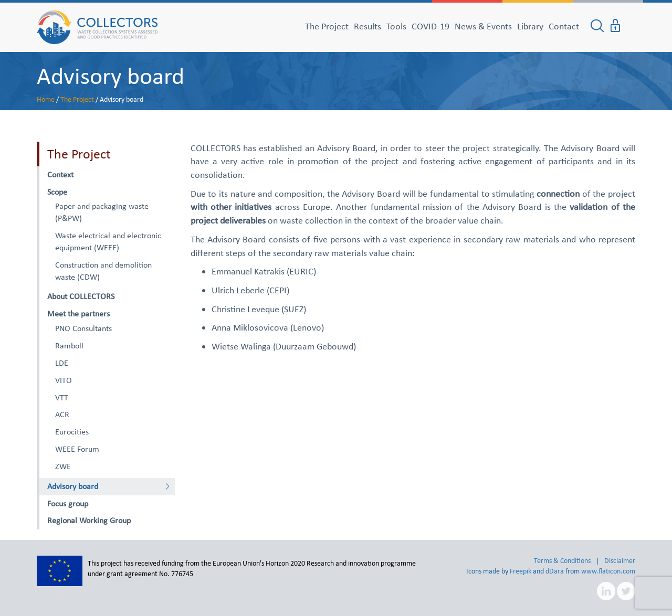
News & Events (483, 26)
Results (367, 26)
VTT (62, 397)
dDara (555, 571)
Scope (57, 192)
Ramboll (69, 346)
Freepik (521, 571)
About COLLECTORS (81, 296)
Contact (564, 26)
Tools (396, 26)
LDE (62, 363)
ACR (62, 414)
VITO (64, 380)
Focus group (68, 503)
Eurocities (72, 432)
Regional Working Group (89, 520)
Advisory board (111, 76)
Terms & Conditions (562, 561)
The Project (327, 26)
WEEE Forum (77, 449)
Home (46, 99)
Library (530, 26)
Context (60, 174)
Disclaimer (620, 561)
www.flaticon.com (608, 571)
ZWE (63, 466)
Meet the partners (78, 314)
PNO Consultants (83, 328)
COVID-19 (430, 26)
